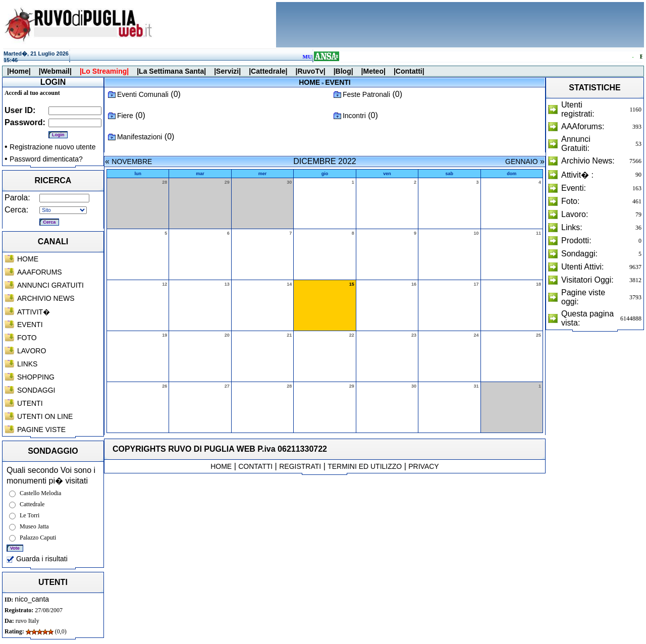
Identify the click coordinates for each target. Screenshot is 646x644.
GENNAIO (522, 162)
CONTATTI (255, 466)
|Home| (19, 71)
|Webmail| (55, 71)
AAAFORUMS (40, 272)
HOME (28, 259)
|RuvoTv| (310, 71)
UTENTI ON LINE (45, 416)
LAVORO (32, 351)
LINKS (27, 364)
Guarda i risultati (37, 559)
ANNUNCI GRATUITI (50, 285)
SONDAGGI (36, 390)
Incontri (354, 116)
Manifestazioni (140, 137)
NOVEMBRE (132, 162)
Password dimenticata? (46, 159)
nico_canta (32, 599)
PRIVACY (423, 466)
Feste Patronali (366, 94)
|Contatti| (409, 71)
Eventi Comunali (143, 94)
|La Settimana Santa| (171, 71)
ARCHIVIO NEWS (46, 298)
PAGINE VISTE (41, 430)
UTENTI (30, 403)
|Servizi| (227, 71)
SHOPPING (36, 377)
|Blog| (343, 71)
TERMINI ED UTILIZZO (365, 466)
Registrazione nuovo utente (52, 147)
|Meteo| (373, 71)
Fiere (125, 116)
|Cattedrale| (268, 71)
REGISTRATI (300, 466)
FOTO (27, 338)
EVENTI (30, 325)
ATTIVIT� (34, 312)
